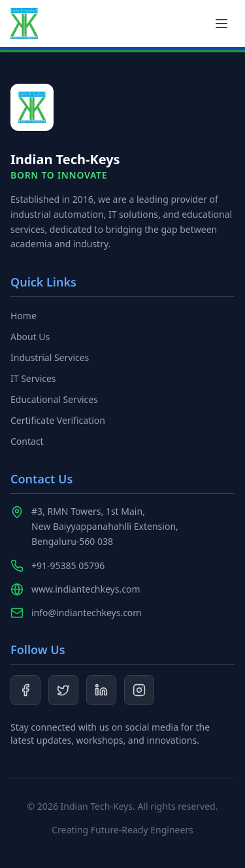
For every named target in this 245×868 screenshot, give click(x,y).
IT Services (33, 378)
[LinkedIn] (101, 690)
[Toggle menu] (221, 24)
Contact (27, 441)
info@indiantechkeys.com (86, 613)
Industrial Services (50, 357)
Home (24, 316)
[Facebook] (25, 690)
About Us (30, 337)
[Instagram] (139, 690)
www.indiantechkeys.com (86, 589)
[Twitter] (63, 690)
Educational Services (54, 399)
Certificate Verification (58, 420)
